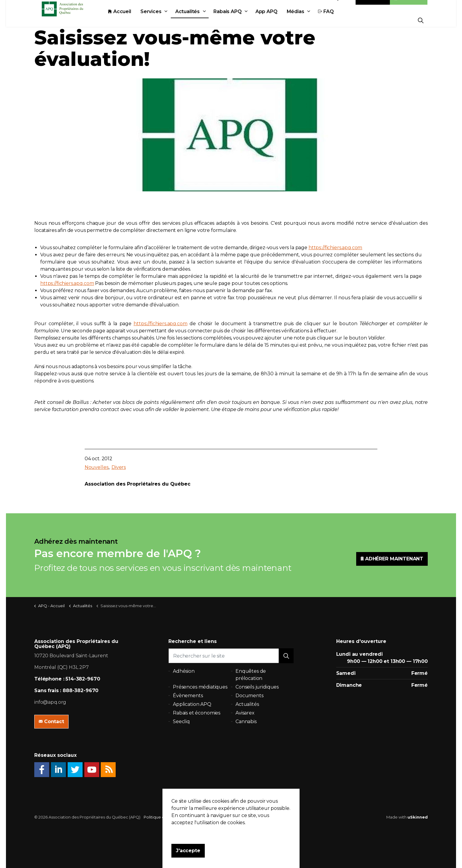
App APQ (280, 20)
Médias (309, 20)
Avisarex (245, 713)
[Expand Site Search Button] (421, 20)
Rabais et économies (197, 713)
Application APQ (192, 704)
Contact (373, 7)
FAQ (339, 20)
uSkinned (418, 817)
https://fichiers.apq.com (335, 248)
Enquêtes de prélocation (251, 675)
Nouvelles (97, 467)
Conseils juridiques (257, 687)
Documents (249, 696)
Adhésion (409, 7)
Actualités (201, 20)
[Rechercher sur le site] (231, 656)
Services (164, 20)
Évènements (188, 696)
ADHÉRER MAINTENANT (392, 559)
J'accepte (188, 858)
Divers (119, 467)
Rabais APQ (241, 20)
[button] (286, 656)
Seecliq (181, 721)
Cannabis (246, 721)
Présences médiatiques (200, 687)
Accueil (133, 20)
